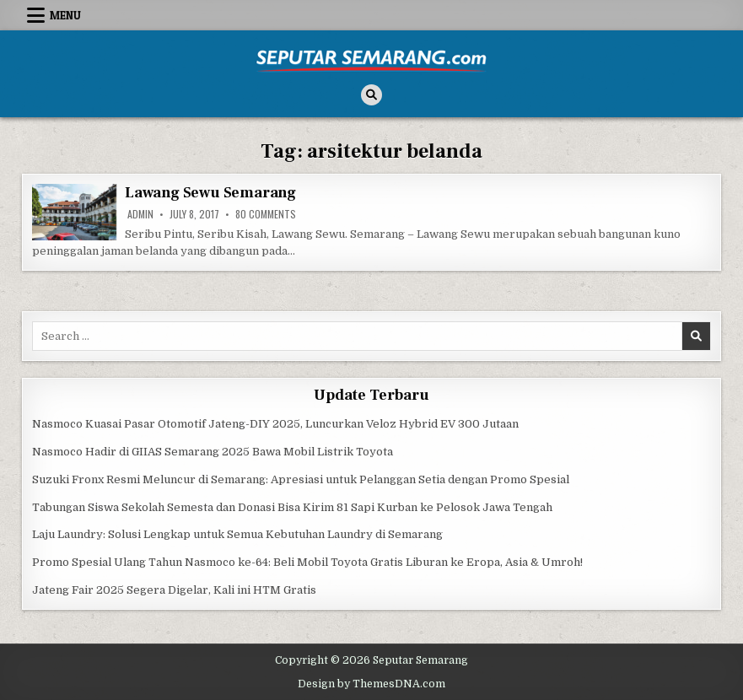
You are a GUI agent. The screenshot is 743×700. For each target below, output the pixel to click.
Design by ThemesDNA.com (371, 684)
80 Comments (266, 214)
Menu (65, 15)
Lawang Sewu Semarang (210, 193)
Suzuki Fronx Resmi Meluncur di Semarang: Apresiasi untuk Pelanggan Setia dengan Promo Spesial (301, 479)
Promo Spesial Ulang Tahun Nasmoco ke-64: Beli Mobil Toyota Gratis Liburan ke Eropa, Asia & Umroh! (307, 562)
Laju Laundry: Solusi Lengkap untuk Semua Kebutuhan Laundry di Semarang (237, 534)
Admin (140, 214)
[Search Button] (371, 95)
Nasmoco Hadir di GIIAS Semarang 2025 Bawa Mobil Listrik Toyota (213, 452)
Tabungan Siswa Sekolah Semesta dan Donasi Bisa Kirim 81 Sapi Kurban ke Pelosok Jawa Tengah (292, 507)
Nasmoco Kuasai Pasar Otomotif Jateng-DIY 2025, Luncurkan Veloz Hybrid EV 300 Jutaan (275, 424)
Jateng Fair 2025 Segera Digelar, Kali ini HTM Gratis (174, 590)
